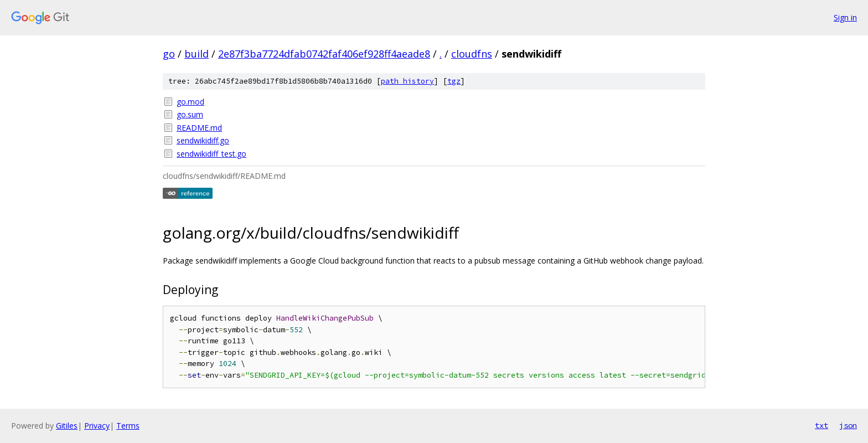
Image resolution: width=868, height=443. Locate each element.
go (169, 54)
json (848, 425)
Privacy (97, 426)
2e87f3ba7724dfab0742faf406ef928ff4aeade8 (324, 54)
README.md (199, 128)
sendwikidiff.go (203, 140)
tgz (454, 81)
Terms (128, 426)
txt (821, 425)
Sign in (845, 17)
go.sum (190, 114)
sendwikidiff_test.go (211, 154)
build (197, 54)
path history (407, 81)
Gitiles (67, 426)
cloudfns (472, 54)
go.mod (190, 102)
